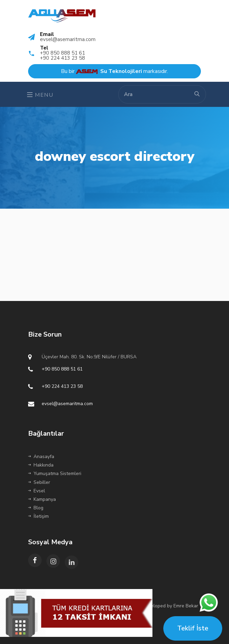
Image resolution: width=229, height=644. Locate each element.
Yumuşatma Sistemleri (55, 473)
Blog (36, 508)
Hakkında (41, 465)
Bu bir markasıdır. (114, 71)
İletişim (38, 516)
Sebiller (39, 482)
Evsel (37, 491)
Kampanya (42, 499)
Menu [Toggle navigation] (40, 95)
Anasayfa (41, 457)
